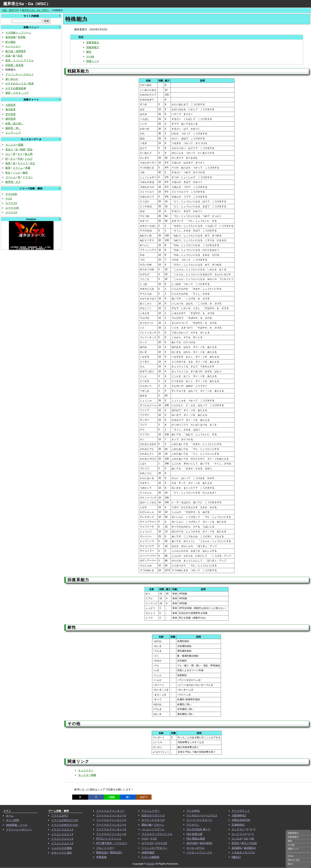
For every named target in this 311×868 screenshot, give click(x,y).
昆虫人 (9, 149)
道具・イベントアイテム (20, 60)
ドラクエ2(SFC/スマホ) (65, 825)
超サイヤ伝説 (249, 843)
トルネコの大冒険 (61, 848)
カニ (8, 154)
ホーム (10, 816)
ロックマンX (239, 834)
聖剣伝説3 (116, 852)
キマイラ (23, 163)
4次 (252, 839)
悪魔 (28, 168)
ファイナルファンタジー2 (111, 815)
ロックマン (238, 829)
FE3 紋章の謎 (194, 834)
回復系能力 (93, 47)
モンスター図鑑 (14, 145)
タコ (13, 159)
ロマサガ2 (11, 203)
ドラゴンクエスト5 (62, 839)
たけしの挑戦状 (150, 857)
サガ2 (9, 199)
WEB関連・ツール (17, 825)
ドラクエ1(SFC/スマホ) (65, 820)
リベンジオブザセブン (154, 848)
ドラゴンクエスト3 (62, 829)
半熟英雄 (101, 857)
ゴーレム (11, 177)
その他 (90, 57)
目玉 (33, 163)
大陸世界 (11, 105)
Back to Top (293, 860)
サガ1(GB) (11, 194)
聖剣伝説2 (102, 852)
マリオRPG (193, 811)
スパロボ (237, 839)
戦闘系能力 (293, 833)
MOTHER (192, 843)
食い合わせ (12, 79)
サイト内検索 (31, 16)
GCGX (151, 864)
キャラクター (13, 46)
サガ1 (145, 839)
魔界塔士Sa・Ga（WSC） (27, 4)
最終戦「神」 (13, 128)
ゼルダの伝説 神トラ (198, 829)
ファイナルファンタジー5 (111, 829)
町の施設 (11, 42)
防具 (20, 56)
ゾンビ (17, 173)
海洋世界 (11, 109)
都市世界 (11, 119)
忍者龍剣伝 (238, 825)
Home (291, 856)
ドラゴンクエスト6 (62, 843)
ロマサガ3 (11, 212)
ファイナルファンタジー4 (111, 825)
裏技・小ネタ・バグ (17, 93)
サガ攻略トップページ (18, 33)
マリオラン (193, 825)
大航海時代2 (239, 815)
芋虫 (20, 159)
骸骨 (8, 168)
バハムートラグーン (153, 829)
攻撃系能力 (93, 42)
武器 (8, 56)
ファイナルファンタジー (110, 811)
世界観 (22, 37)
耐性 (89, 52)
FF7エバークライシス (109, 839)
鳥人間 (29, 154)
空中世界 (11, 114)
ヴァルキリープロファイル (157, 834)
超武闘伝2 (250, 848)
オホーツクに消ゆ (61, 853)
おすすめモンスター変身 (20, 83)
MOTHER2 (206, 843)
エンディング (13, 133)
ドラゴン (28, 177)
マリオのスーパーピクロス (202, 815)
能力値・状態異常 (16, 51)
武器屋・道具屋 (14, 65)
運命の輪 (147, 825)
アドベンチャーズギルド (20, 74)
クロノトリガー (105, 848)
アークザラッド (241, 811)
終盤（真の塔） (14, 124)
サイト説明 (12, 820)
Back (290, 864)
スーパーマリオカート (199, 820)
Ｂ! (128, 797)
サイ (20, 154)
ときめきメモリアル (243, 852)
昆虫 (30, 149)
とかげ (29, 159)
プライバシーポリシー (19, 829)
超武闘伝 (237, 848)
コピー (144, 797)
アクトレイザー (150, 811)
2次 (246, 839)
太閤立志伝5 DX (241, 820)
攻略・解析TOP (10, 10)
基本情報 (11, 37)
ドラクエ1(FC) (60, 816)
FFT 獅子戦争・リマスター (112, 843)
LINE (112, 797)
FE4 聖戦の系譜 (196, 839)
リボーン (159, 825)
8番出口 (236, 857)
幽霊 (25, 173)
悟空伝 (236, 843)
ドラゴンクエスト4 (62, 834)
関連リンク (93, 61)
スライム (18, 168)
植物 (23, 149)
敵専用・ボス (13, 182)
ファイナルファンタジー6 (111, 834)
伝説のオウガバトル (153, 815)
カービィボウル (195, 848)
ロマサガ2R (12, 208)
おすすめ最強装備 (16, 88)
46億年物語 (148, 852)
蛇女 (8, 173)
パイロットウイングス (199, 852)
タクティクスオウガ (153, 820)
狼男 (8, 163)
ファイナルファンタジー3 (111, 820)
